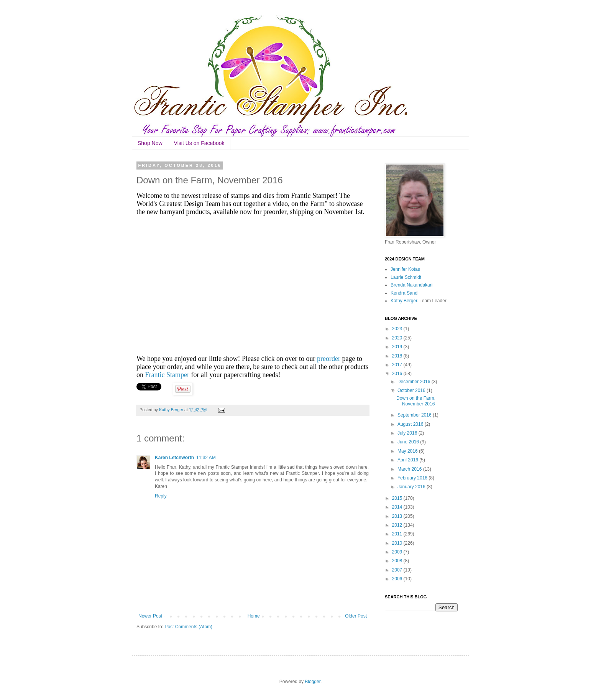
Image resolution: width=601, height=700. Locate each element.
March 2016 (410, 469)
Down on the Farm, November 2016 (416, 401)
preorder (329, 359)
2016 (398, 374)
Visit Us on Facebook (199, 143)
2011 (398, 534)
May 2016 (408, 451)
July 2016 (408, 433)
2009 (398, 552)
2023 (398, 329)
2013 (398, 516)
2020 (398, 338)
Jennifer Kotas (405, 269)
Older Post (356, 616)
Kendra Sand (404, 293)
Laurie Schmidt (406, 277)
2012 (398, 525)
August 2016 (411, 424)
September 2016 (415, 415)
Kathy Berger (404, 301)
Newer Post (150, 616)
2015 (398, 498)
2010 (398, 543)
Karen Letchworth (174, 458)
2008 (398, 561)
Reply (161, 496)
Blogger (313, 682)
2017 (398, 365)
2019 (398, 347)
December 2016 (415, 382)
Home (254, 616)
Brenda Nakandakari (411, 285)
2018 (398, 356)
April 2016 (408, 460)
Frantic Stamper (167, 375)
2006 (398, 579)
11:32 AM (206, 458)
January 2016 (412, 487)
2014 (398, 507)
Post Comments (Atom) (188, 627)
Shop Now (150, 143)
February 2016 (413, 478)
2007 (398, 570)
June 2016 (409, 442)
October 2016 (412, 390)
